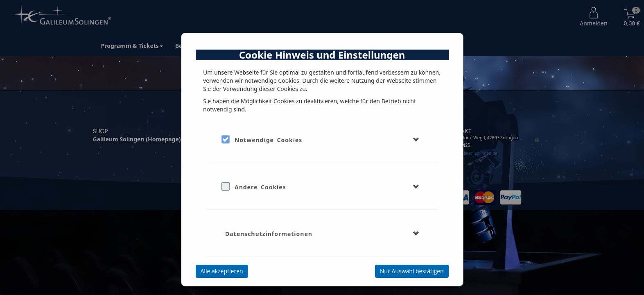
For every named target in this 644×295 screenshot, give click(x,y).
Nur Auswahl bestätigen (412, 271)
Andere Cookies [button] (260, 187)
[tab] (322, 140)
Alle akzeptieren (222, 271)
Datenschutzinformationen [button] (269, 234)
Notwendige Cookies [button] (268, 140)
